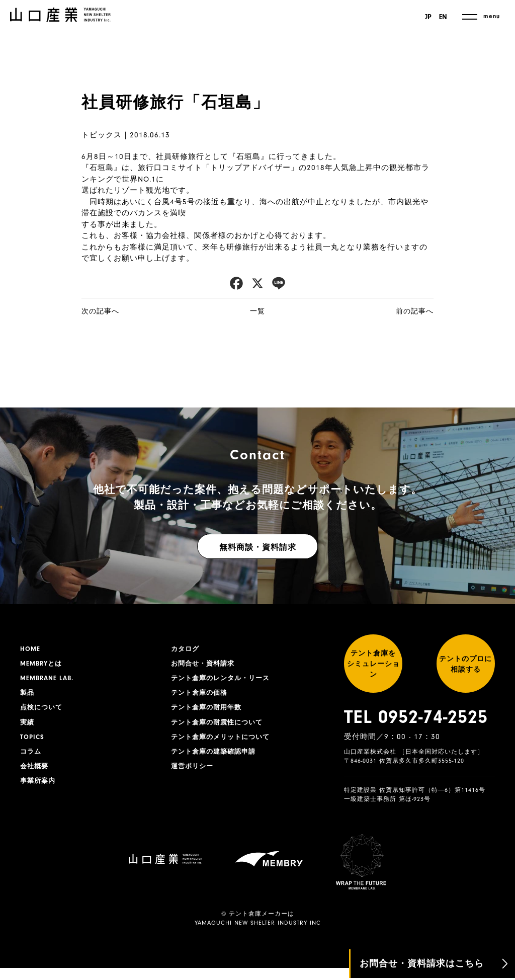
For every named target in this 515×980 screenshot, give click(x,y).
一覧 (257, 311)
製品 (28, 696)
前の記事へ (415, 311)
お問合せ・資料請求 (205, 665)
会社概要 (35, 774)
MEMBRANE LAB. (49, 681)
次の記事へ (100, 311)
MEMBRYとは (43, 665)
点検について (43, 712)
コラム (31, 759)
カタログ (186, 649)
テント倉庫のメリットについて (224, 743)
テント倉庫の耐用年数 (209, 712)
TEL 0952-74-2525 (416, 729)
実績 (28, 727)
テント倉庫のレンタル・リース (224, 681)
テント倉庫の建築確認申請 (216, 759)
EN (443, 17)
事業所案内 (39, 790)
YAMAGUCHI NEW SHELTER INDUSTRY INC (258, 935)
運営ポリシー (194, 774)
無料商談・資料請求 (258, 547)
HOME (31, 649)
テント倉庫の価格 (201, 696)
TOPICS (33, 743)
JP (427, 17)
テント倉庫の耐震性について (220, 727)
